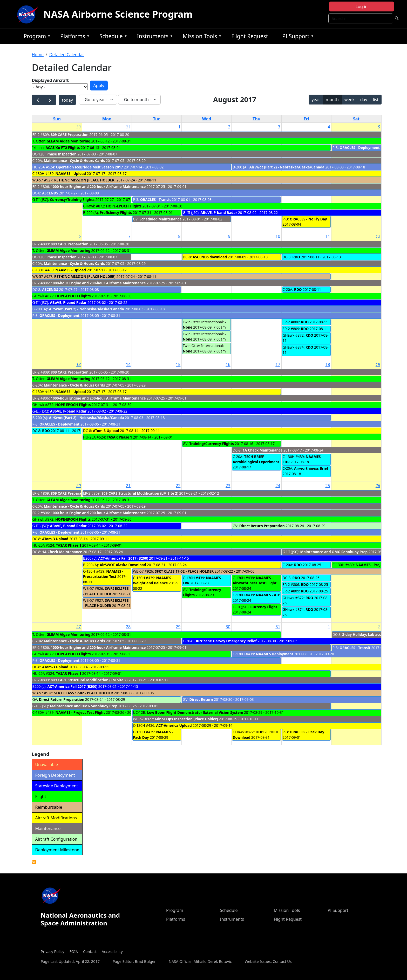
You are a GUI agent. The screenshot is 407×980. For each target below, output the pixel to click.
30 (78, 127)
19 (378, 364)
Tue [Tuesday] (157, 119)
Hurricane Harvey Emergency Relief (226, 641)
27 (78, 627)
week (350, 100)
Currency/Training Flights (72, 200)
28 (128, 627)
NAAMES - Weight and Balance (153, 580)
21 (128, 486)
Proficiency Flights (116, 213)
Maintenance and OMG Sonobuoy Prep (334, 552)
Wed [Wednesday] (206, 119)
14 (128, 364)
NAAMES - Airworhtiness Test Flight (255, 580)
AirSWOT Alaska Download (123, 565)
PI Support (297, 37)
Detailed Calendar (67, 55)
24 (278, 486)
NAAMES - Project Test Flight (380, 565)
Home (38, 55)
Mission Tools (201, 37)
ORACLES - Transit (155, 200)
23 (228, 486)
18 (328, 364)
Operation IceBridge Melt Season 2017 (90, 167)
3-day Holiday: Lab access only (369, 634)
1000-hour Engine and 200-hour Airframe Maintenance (98, 187)
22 (178, 486)
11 (328, 236)
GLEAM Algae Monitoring (69, 141)
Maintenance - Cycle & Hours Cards (74, 161)
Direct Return (201, 699)
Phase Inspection (62, 154)
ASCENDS (50, 193)
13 (78, 364)
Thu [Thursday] (256, 119)
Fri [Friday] (306, 119)
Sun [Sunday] (57, 119)
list (376, 100)
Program (36, 37)
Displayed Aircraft (50, 80)
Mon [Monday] (107, 119)
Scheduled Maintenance (160, 219)
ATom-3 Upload (106, 431)
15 (178, 364)
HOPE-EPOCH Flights (124, 206)
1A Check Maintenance (262, 450)
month (332, 100)
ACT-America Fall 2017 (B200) (123, 558)
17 (278, 364)
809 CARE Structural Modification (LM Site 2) (140, 493)
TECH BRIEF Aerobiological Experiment (256, 459)
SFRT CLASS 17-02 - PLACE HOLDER (184, 571)
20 (78, 486)
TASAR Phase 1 (120, 437)
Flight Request (250, 36)
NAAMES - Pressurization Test (103, 574)
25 (328, 486)
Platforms (74, 37)
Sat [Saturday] (356, 119)
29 (178, 627)
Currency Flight (264, 607)
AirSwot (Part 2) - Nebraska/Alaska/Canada (287, 167)
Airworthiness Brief (311, 468)
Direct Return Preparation (262, 526)
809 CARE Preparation (69, 135)
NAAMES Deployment (275, 654)
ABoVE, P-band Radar (219, 213)
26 (378, 486)
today (67, 100)
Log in (362, 6)
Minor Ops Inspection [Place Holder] (186, 719)
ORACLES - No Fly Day (308, 219)
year (316, 100)
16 (228, 364)
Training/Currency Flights (212, 444)
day (364, 100)
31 (128, 127)
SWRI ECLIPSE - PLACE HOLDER (106, 591)
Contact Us (282, 961)
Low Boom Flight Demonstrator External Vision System (195, 712)
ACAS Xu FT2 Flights (63, 148)
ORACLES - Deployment (359, 148)
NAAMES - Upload (71, 174)
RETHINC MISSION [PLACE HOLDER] (85, 180)
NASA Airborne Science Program (118, 14)
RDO (296, 257)
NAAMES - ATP (268, 595)
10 (278, 236)
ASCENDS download (210, 257)
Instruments (154, 37)
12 (378, 236)
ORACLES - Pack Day (307, 732)
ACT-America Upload (174, 725)
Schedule (112, 37)
